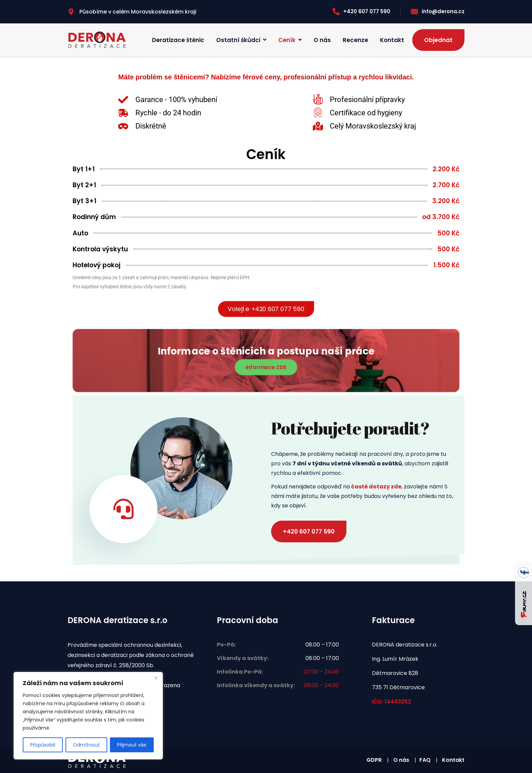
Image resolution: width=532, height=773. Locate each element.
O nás (322, 40)
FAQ (425, 760)
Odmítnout (86, 745)
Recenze (355, 40)
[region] (88, 716)
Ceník (287, 40)
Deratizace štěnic (178, 40)
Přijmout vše (132, 745)
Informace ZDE (266, 367)
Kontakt (392, 40)
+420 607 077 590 (361, 11)
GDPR (374, 760)
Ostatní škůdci (238, 40)
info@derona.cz (438, 11)
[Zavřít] (156, 678)
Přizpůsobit (43, 745)
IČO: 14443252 (392, 702)
